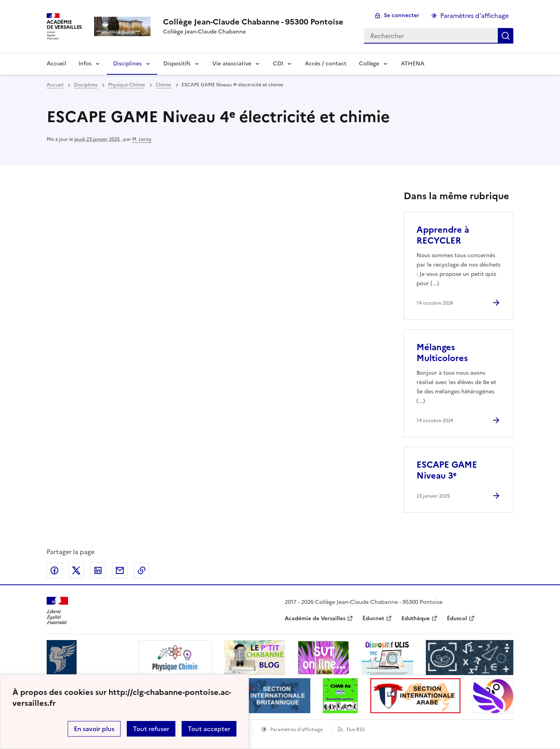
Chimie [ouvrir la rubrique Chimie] (163, 85)
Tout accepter (209, 729)
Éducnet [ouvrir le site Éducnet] (373, 618)
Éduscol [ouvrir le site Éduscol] (457, 618)
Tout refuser (151, 729)
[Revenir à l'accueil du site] (57, 611)
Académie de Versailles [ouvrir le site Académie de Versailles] (315, 618)
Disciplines (127, 64)
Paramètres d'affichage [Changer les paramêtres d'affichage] (474, 16)
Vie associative (232, 64)
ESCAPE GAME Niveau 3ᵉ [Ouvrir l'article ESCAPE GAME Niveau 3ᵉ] (447, 470)
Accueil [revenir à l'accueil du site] (55, 85)
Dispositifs (177, 64)
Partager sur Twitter (76, 570)
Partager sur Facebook (54, 570)
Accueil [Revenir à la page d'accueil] (56, 64)
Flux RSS (356, 730)
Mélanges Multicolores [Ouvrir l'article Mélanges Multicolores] (442, 353)
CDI (278, 64)
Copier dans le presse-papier (142, 570)
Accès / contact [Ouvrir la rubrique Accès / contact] (326, 64)
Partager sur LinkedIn (98, 570)
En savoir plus (94, 729)
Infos (85, 64)
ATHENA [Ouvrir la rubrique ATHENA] (413, 64)
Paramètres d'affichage (297, 730)
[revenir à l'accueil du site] (253, 22)
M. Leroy (142, 139)
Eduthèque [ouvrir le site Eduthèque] (416, 618)
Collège (369, 64)
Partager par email (120, 570)
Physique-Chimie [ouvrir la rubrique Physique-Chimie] (127, 85)
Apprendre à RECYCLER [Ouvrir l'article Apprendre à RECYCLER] (443, 235)
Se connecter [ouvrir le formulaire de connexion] (402, 15)
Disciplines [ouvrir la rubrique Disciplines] (86, 85)
